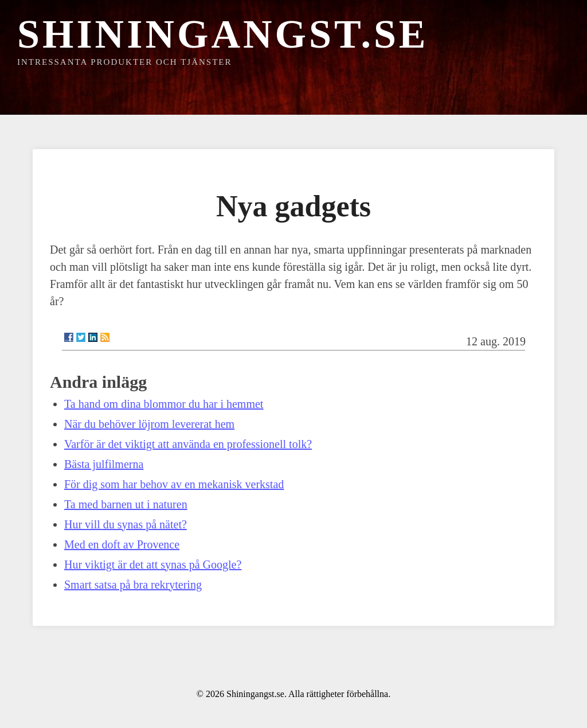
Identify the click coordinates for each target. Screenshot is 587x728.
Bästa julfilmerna (104, 464)
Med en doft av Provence (122, 544)
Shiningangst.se (223, 34)
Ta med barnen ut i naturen (126, 504)
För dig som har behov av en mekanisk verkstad (174, 484)
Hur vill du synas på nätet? (126, 524)
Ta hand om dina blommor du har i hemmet (164, 404)
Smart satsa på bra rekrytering (133, 585)
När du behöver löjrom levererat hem (149, 424)
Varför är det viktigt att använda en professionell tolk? (188, 444)
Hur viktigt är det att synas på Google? (153, 565)
